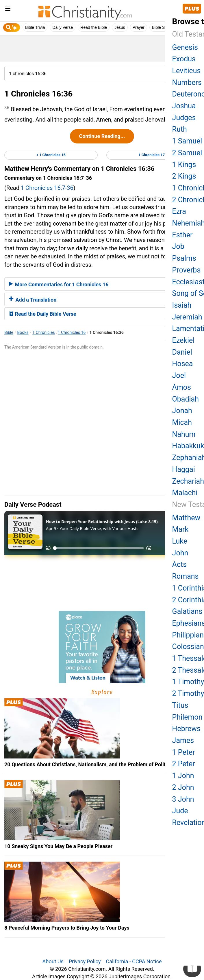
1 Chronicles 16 (72, 332)
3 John (183, 799)
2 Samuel (187, 153)
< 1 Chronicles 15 (51, 155)
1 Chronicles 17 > (153, 155)
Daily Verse (63, 27)
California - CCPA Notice (134, 961)
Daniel (182, 352)
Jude (180, 811)
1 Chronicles (43, 332)
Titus (180, 705)
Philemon (187, 717)
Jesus (120, 27)
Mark (180, 529)
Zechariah (188, 481)
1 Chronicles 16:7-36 (47, 188)
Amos (182, 387)
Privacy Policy (85, 961)
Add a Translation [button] (33, 300)
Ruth (180, 129)
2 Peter (184, 764)
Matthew (186, 518)
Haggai (184, 469)
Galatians (187, 611)
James (183, 740)
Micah (182, 422)
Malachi (185, 493)
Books (23, 332)
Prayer (139, 27)
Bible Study (162, 27)
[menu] (8, 10)
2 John (183, 787)
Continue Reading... (102, 136)
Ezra (179, 211)
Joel (179, 375)
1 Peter (184, 752)
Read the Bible (94, 27)
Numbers (187, 83)
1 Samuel (187, 141)
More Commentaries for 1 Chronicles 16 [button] (59, 284)
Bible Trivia (35, 27)
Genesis (185, 47)
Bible (9, 332)
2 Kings (184, 176)
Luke (180, 541)
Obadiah (186, 399)
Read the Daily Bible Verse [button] (43, 314)
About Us (53, 961)
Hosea (183, 364)
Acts (179, 564)
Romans (186, 576)
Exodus (184, 59)
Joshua (184, 106)
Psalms (184, 258)
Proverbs (187, 270)
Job (178, 246)
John (180, 553)
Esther (182, 235)
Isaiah (182, 305)
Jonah (182, 411)
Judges (184, 118)
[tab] (102, 284)
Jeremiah (187, 317)
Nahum (184, 434)
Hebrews (186, 729)
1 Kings (184, 165)
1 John (183, 776)
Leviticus (187, 71)
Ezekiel (183, 340)
